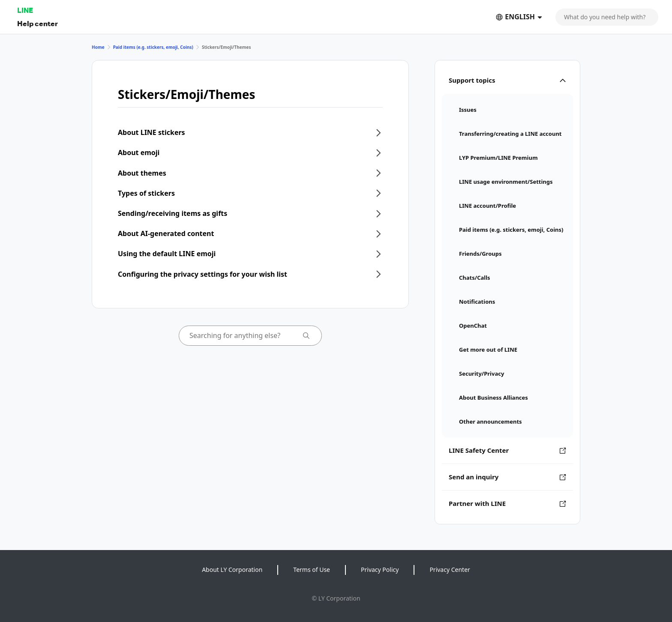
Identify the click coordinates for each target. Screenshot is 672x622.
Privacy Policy (380, 570)
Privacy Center (450, 570)
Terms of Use (312, 570)
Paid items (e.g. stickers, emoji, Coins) (153, 47)
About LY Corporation (232, 570)
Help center (37, 23)
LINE (25, 10)
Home (98, 47)
